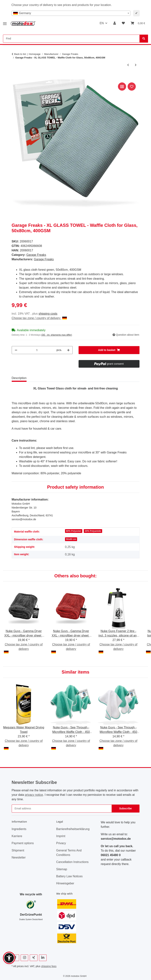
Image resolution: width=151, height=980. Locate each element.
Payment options (23, 843)
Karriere (17, 836)
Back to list (20, 54)
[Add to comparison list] (122, 87)
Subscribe (126, 808)
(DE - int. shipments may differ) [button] (57, 335)
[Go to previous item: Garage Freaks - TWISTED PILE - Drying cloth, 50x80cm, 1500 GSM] (128, 65)
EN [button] (102, 23)
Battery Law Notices (69, 876)
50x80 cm (71, 539)
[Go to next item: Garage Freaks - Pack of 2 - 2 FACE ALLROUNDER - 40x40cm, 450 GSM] (136, 65)
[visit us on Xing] (34, 958)
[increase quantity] (68, 350)
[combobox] (71, 13)
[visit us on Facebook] (16, 958)
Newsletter (19, 857)
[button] (115, 23)
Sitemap (62, 869)
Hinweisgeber (65, 883)
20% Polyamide (93, 531)
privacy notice (34, 795)
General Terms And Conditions (69, 853)
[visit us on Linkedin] (43, 958)
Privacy (61, 843)
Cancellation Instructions (72, 862)
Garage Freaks (36, 255)
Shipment (18, 850)
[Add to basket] (15, 77)
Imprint (61, 836)
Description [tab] (19, 378)
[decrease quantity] (16, 350)
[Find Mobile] (71, 39)
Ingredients (19, 829)
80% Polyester (74, 531)
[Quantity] (37, 350)
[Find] (144, 39)
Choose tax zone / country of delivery (39, 318)
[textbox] (71, 13)
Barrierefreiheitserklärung (73, 829)
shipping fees (49, 966)
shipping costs (48, 314)
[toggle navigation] (5, 22)
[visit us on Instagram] (24, 958)
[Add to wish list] (132, 87)
